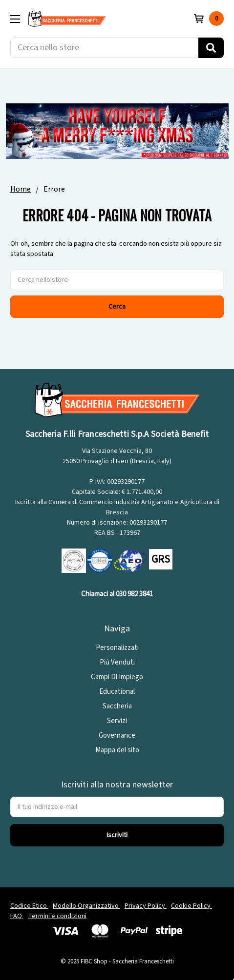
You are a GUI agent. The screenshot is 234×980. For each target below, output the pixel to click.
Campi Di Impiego (117, 677)
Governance (117, 735)
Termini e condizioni (57, 916)
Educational (117, 692)
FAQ (17, 916)
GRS (161, 559)
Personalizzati (117, 648)
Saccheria (117, 706)
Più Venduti (117, 662)
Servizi (117, 721)
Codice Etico (29, 906)
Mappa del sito (117, 750)
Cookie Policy (191, 906)
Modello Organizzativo (86, 906)
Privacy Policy (146, 906)
